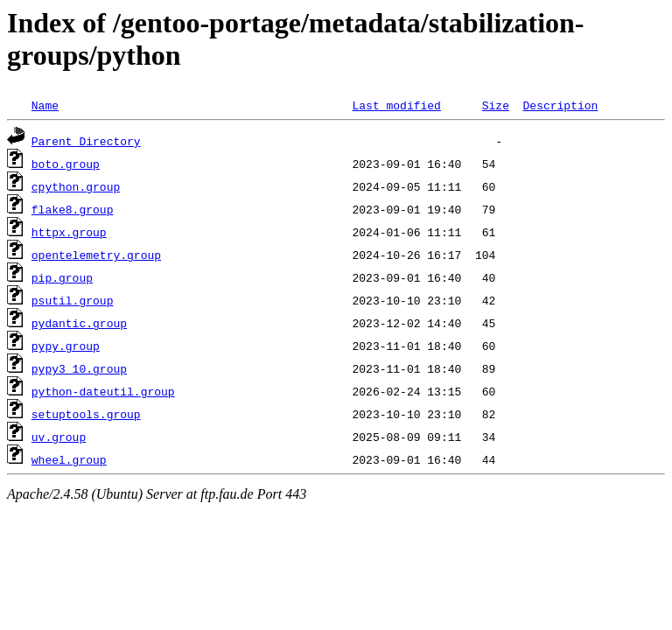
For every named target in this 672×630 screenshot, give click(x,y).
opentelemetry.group (96, 255)
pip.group (62, 277)
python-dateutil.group (103, 391)
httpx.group (69, 232)
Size (496, 105)
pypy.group (66, 346)
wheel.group (69, 459)
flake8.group (73, 209)
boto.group (66, 164)
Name (45, 105)
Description (560, 105)
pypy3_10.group (79, 368)
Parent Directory (86, 141)
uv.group (59, 437)
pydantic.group (79, 323)
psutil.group (73, 300)
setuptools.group (86, 414)
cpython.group (76, 186)
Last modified (396, 105)
